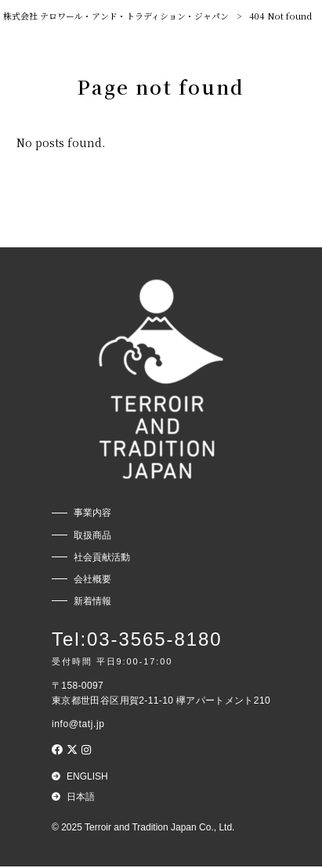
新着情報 (92, 601)
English (87, 777)
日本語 (81, 798)
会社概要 (92, 579)
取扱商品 (92, 535)
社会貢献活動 (102, 557)
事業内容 (92, 513)
